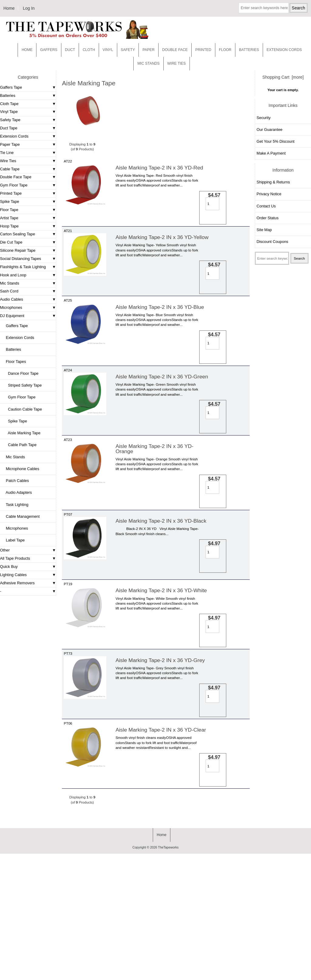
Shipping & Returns (273, 182)
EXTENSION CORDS (284, 50)
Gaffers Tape (11, 87)
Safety (128, 50)
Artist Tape (9, 218)
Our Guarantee (270, 130)
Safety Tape (10, 120)
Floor (225, 50)
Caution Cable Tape (22, 409)
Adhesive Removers (17, 583)
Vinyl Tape (9, 112)
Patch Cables (15, 481)
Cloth (89, 50)
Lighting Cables (13, 575)
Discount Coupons (272, 242)
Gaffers (49, 50)
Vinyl (108, 50)
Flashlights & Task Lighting (23, 267)
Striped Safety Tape (22, 385)
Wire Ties (8, 161)
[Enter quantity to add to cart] (188, 204)
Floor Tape (9, 210)
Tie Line (7, 153)
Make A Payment (271, 153)
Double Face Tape (16, 177)
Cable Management (21, 516)
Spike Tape (10, 201)
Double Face (175, 50)
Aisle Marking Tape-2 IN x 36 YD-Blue (160, 336)
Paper (149, 50)
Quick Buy (9, 567)
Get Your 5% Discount (276, 141)
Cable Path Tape (19, 445)
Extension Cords (14, 136)
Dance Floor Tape (20, 373)
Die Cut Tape (11, 242)
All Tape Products (15, 558)
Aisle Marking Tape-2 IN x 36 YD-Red (159, 168)
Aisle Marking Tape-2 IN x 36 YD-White (161, 673)
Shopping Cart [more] (283, 77)
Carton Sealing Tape (17, 234)
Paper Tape (10, 144)
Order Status (268, 218)
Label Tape (13, 540)
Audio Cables (12, 299)
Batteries (249, 50)
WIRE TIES (177, 63)
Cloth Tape (9, 104)
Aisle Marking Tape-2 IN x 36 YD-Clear (161, 842)
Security (264, 118)
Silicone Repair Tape (18, 250)
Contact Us (266, 206)
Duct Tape (9, 128)
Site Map (264, 230)
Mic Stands (10, 283)
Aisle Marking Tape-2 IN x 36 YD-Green (162, 420)
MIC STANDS (148, 63)
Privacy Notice (269, 194)
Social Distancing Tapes (21, 259)
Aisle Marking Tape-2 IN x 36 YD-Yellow (162, 252)
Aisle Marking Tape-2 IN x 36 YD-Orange (154, 507)
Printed (203, 50)
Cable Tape (10, 169)
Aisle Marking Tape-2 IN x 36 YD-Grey (160, 757)
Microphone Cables (20, 469)
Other (5, 550)
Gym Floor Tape (14, 185)
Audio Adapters (17, 492)
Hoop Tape (9, 226)
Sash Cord (9, 291)
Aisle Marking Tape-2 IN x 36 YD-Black (161, 594)
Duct (70, 50)
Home (9, 8)
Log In (29, 8)
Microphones (11, 307)
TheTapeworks (168, 974)
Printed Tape (11, 193)
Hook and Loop (13, 275)
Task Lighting (15, 505)
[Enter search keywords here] (263, 8)
